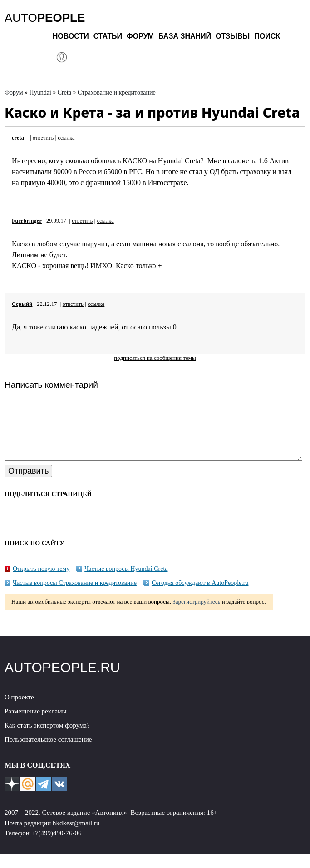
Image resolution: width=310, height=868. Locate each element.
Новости (71, 36)
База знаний (185, 36)
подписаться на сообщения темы (155, 358)
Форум (140, 36)
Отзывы (233, 36)
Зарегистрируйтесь (196, 615)
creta (18, 138)
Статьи (108, 36)
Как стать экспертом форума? (47, 739)
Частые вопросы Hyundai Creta (126, 582)
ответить (43, 138)
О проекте (19, 711)
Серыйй (22, 304)
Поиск (267, 36)
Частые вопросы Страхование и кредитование (75, 596)
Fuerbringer (27, 221)
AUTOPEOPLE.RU (62, 681)
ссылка (66, 138)
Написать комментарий (51, 385)
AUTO (45, 18)
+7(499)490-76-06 (57, 847)
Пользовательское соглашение (48, 753)
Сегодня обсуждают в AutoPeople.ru (200, 596)
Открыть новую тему (41, 582)
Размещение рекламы (36, 725)
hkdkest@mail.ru (76, 837)
